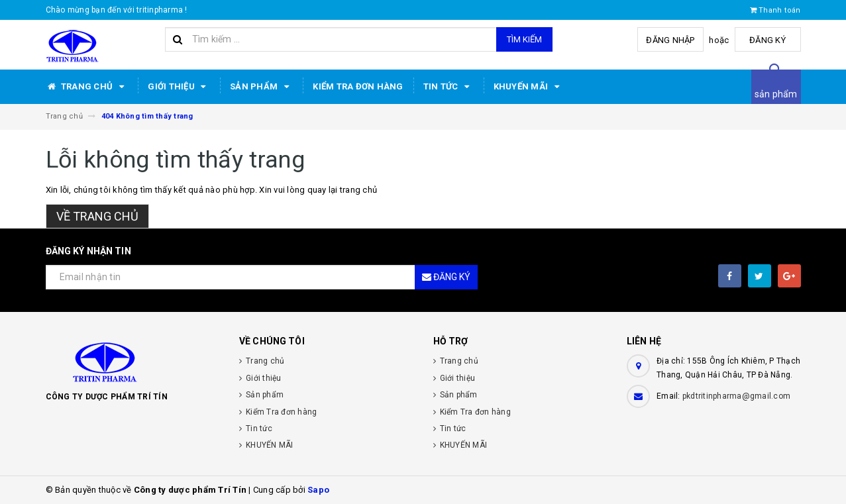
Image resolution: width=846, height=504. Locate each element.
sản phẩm (776, 94)
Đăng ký (767, 40)
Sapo (318, 490)
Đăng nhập (670, 40)
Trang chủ (87, 87)
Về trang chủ (97, 216)
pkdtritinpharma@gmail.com (736, 396)
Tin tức (449, 87)
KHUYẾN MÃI (529, 87)
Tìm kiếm (524, 39)
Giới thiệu (179, 87)
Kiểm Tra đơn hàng (358, 86)
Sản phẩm (261, 87)
